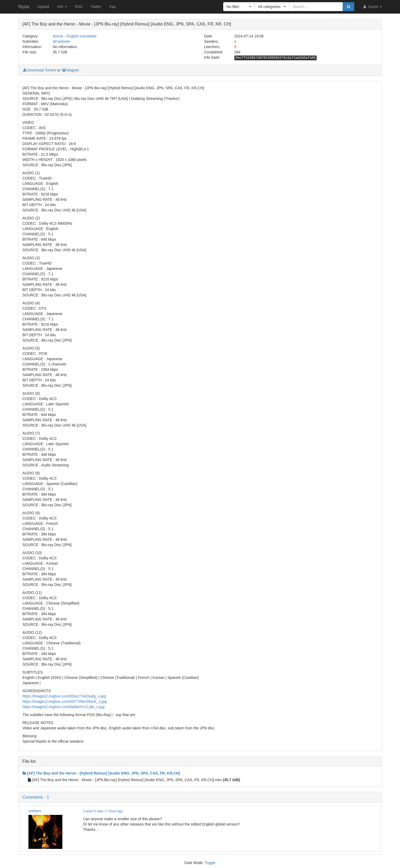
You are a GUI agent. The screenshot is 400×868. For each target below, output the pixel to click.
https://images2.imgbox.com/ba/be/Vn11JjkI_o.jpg (64, 707)
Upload (43, 7)
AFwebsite (61, 41)
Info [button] (62, 7)
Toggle (210, 863)
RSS (79, 7)
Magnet (70, 70)
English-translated (81, 36)
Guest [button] (372, 7)
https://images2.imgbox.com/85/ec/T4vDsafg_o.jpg (64, 696)
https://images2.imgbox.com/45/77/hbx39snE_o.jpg (65, 701)
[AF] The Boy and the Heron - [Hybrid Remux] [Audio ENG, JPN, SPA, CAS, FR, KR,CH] (101, 773)
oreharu (35, 811)
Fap (113, 7)
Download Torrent (39, 70)
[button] (239, 7)
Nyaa (24, 7)
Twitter (96, 7)
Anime (58, 36)
